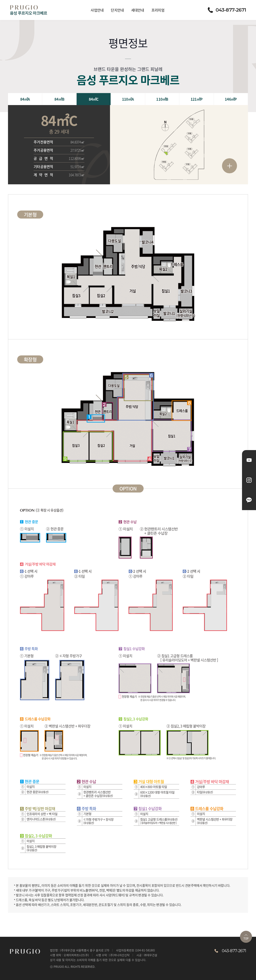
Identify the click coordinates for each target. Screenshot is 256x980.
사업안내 (97, 10)
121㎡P (196, 99)
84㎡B (59, 99)
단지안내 (117, 10)
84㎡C (94, 99)
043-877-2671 (227, 10)
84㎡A (25, 99)
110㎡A (128, 99)
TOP (246, 937)
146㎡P (231, 99)
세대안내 (138, 10)
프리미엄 (158, 10)
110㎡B (162, 99)
